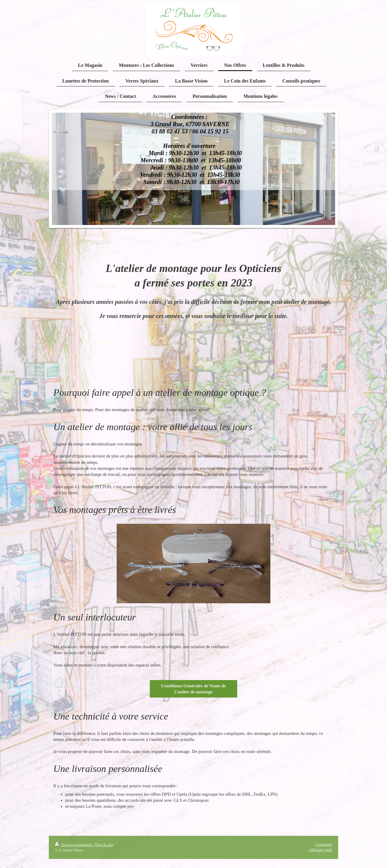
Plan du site (104, 845)
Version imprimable (74, 845)
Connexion (324, 844)
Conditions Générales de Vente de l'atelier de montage (193, 689)
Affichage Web (320, 850)
